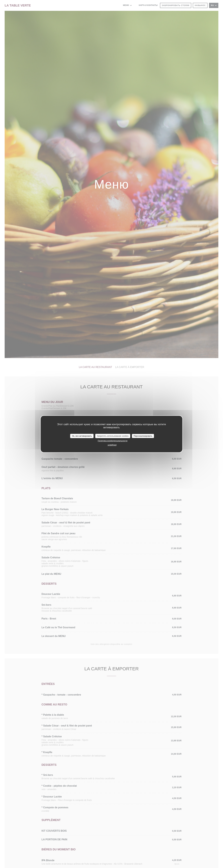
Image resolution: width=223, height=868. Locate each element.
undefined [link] (112, 445)
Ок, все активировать (82, 436)
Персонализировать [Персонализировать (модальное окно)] (143, 436)
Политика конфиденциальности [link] (113, 441)
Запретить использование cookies (113, 436)
